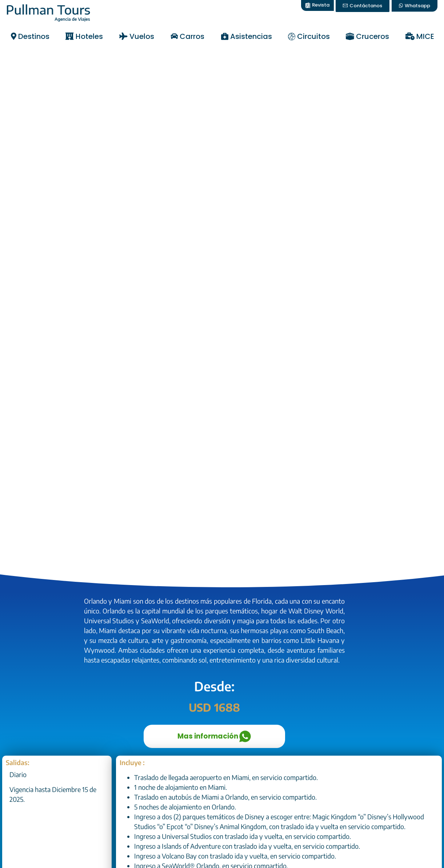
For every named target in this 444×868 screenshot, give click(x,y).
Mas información (214, 736)
